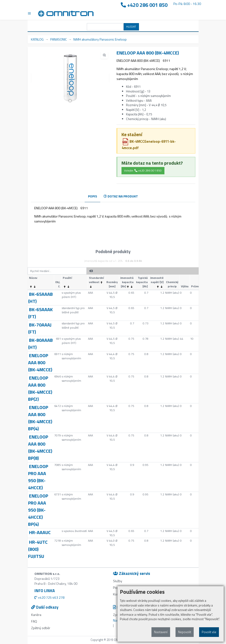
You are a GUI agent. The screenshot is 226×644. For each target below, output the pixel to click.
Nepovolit (185, 632)
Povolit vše (209, 632)
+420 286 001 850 (144, 5)
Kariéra (36, 615)
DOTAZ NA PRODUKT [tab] (121, 196)
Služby (118, 581)
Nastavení (161, 632)
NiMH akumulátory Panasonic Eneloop (100, 39)
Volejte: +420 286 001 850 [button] (143, 170)
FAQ (34, 621)
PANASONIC (59, 39)
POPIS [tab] (92, 196)
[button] (70, 101)
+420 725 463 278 (49, 597)
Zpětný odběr (41, 628)
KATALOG (37, 39)
